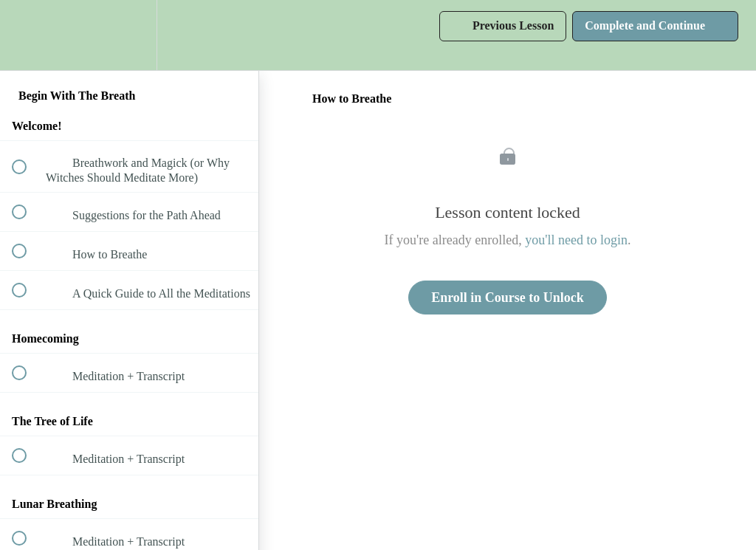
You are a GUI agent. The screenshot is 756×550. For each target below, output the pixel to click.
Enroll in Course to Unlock (508, 298)
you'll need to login (576, 240)
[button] (27, 35)
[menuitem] (129, 35)
